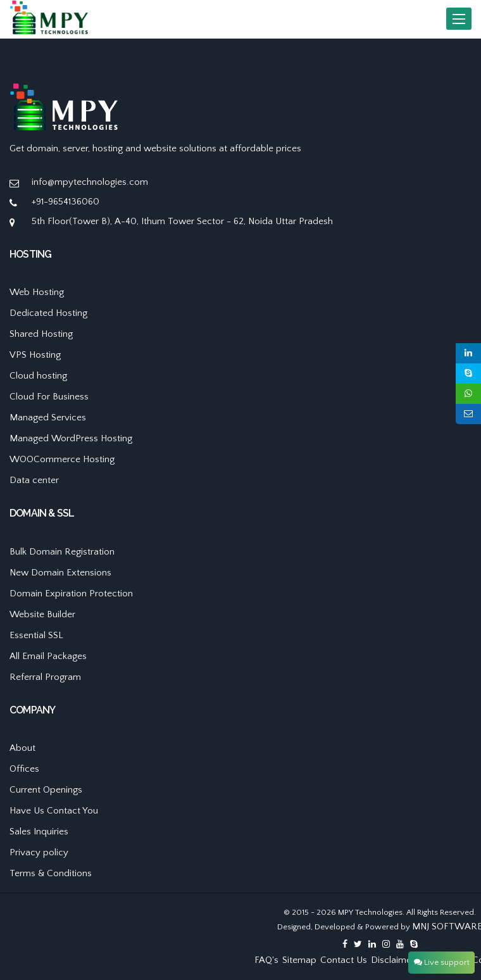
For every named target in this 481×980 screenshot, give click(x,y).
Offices (24, 769)
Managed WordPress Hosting (71, 438)
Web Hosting (37, 292)
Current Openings (46, 790)
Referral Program (45, 677)
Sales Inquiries (39, 832)
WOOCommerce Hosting (62, 459)
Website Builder (42, 614)
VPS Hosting (35, 355)
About (22, 748)
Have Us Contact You (54, 811)
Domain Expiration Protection (71, 594)
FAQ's (266, 960)
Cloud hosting (38, 376)
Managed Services (48, 418)
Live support (442, 962)
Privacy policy (39, 852)
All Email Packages (48, 656)
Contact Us (344, 960)
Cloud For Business (49, 397)
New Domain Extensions (60, 573)
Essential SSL (36, 635)
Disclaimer (393, 960)
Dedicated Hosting (48, 313)
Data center (34, 480)
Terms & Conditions (51, 873)
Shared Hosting (41, 334)
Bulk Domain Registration (62, 552)
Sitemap (299, 960)
